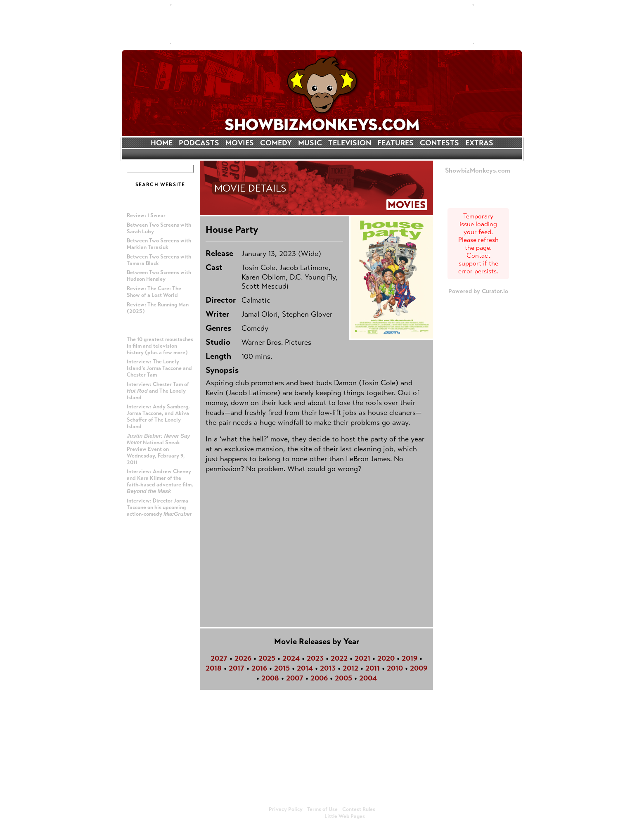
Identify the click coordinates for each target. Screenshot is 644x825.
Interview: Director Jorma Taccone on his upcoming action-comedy (159, 507)
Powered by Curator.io (478, 291)
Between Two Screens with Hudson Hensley (159, 276)
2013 (328, 668)
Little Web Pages (345, 816)
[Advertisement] (322, 24)
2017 (237, 668)
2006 (319, 678)
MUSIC (310, 143)
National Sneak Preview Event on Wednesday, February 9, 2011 (159, 449)
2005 (343, 678)
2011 (373, 668)
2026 (243, 658)
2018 (214, 668)
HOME (162, 143)
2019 (410, 658)
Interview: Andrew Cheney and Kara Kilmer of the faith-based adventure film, (160, 481)
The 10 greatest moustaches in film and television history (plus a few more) (160, 346)
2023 (315, 658)
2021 (362, 658)
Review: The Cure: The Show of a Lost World (154, 292)
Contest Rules (359, 809)
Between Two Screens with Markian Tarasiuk (159, 244)
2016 (259, 668)
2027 (219, 658)
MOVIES (240, 143)
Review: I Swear (146, 216)
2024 (291, 658)
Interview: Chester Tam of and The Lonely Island (158, 391)
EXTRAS (479, 143)
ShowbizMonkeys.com (478, 170)
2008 (270, 678)
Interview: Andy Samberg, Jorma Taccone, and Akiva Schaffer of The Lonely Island (158, 417)
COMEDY (276, 143)
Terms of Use (322, 809)
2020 (386, 658)
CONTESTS (439, 143)
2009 (419, 668)
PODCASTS (199, 143)
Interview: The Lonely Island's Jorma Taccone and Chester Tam (159, 368)
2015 (282, 668)
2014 (305, 668)
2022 (339, 658)
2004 (368, 678)
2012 (350, 668)
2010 (395, 668)
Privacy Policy (286, 809)
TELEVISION (350, 143)
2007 (295, 678)
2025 (267, 658)
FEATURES (395, 143)
